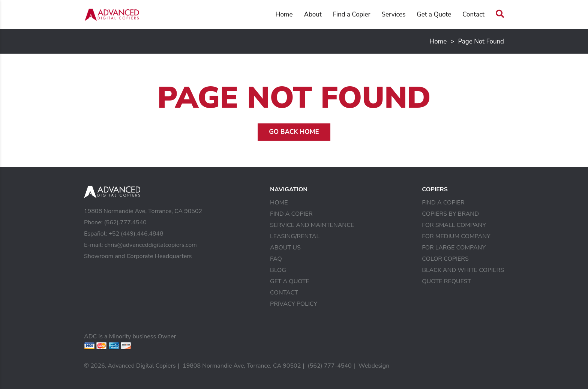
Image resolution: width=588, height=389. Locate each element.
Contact (473, 14)
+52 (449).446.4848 (136, 234)
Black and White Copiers (463, 270)
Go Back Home (294, 132)
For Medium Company (456, 236)
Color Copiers (445, 259)
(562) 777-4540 (330, 366)
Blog (278, 270)
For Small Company (454, 225)
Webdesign (374, 366)
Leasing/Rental (295, 236)
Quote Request (446, 281)
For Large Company (454, 248)
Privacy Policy (294, 304)
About (313, 14)
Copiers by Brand (450, 214)
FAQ (276, 259)
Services (394, 14)
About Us (285, 248)
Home (284, 14)
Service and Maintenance (312, 225)
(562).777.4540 (125, 222)
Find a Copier (352, 14)
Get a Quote (434, 14)
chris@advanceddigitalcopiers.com (151, 245)
